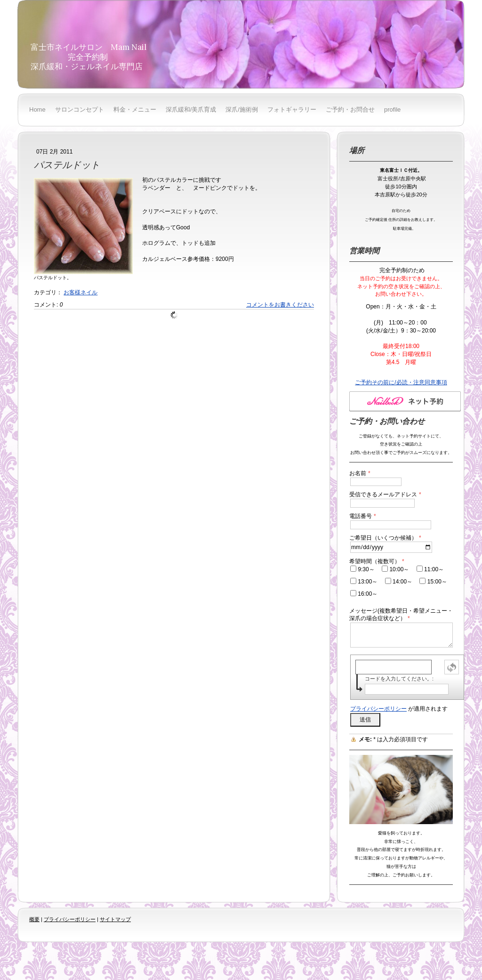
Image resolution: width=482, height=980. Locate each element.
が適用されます (399, 709)
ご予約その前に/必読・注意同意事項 (401, 382)
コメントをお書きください (280, 305)
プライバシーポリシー (378, 709)
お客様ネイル (80, 292)
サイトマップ (115, 919)
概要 (34, 919)
